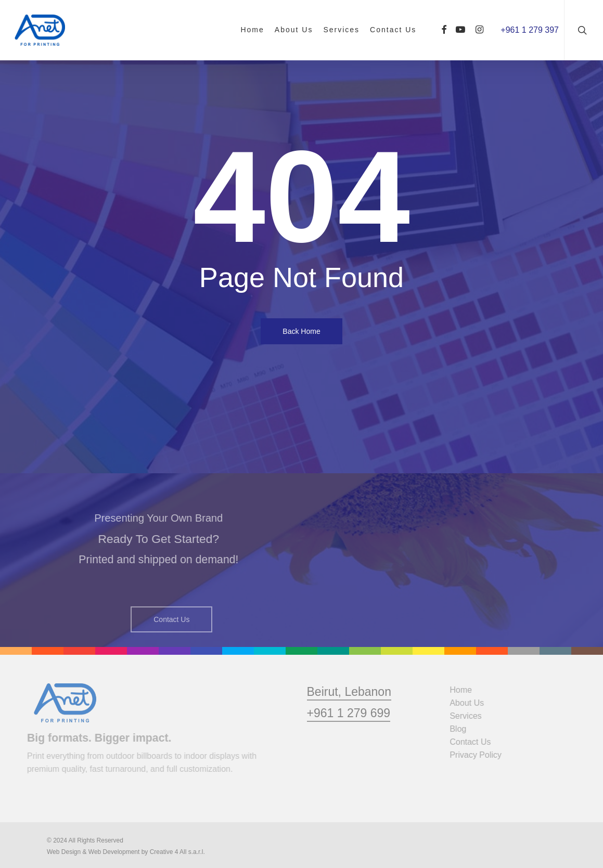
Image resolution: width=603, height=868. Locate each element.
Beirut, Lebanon (349, 710)
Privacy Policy (479, 755)
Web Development (114, 852)
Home (464, 690)
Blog (461, 729)
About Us (470, 703)
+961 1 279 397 (530, 30)
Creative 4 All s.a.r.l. (177, 852)
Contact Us (473, 742)
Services (469, 716)
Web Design (64, 852)
